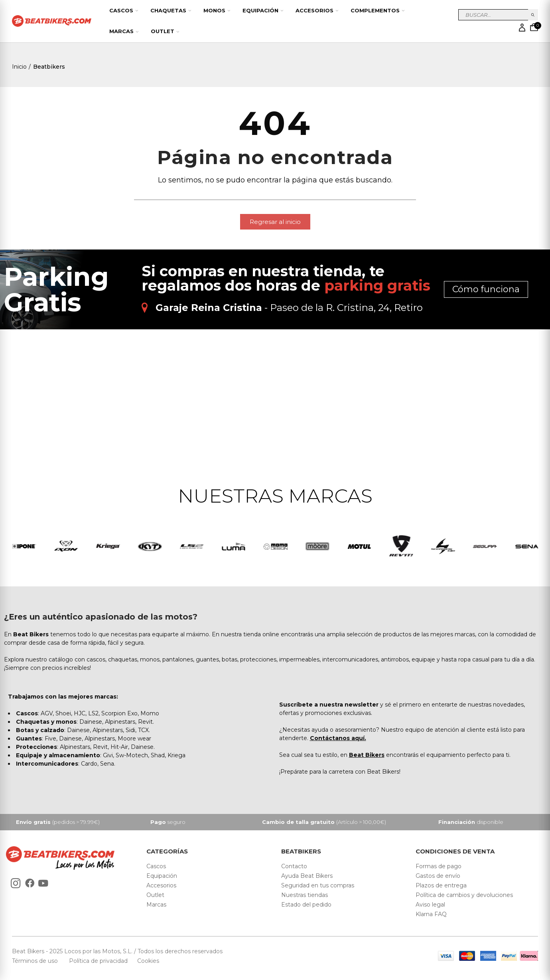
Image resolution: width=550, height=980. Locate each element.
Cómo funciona (486, 289)
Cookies (146, 961)
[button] (275, 222)
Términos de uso (36, 961)
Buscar (533, 15)
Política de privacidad (99, 961)
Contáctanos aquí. (338, 738)
